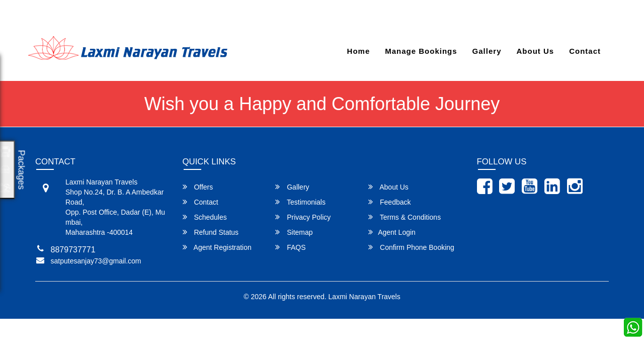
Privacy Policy (303, 217)
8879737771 (186, 16)
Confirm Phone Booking (411, 247)
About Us (535, 51)
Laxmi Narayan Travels (365, 297)
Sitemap (294, 232)
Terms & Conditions (405, 217)
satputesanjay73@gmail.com (95, 16)
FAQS (290, 247)
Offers (198, 187)
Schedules (205, 217)
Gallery (487, 51)
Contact (585, 51)
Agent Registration (217, 247)
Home (359, 51)
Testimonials (300, 202)
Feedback (389, 202)
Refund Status (211, 232)
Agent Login (585, 16)
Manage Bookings (421, 51)
